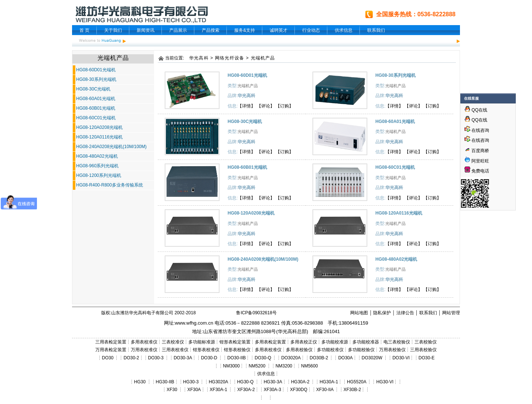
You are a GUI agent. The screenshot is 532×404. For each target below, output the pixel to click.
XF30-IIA (325, 390)
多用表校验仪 (299, 350)
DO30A (345, 358)
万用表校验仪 (392, 350)
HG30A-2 (300, 382)
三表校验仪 (426, 342)
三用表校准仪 (175, 350)
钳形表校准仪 (206, 350)
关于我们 (113, 30)
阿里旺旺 (480, 161)
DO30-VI (401, 358)
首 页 (84, 30)
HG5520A (357, 382)
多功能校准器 (366, 342)
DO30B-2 (319, 358)
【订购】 (284, 106)
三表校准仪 (173, 342)
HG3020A (219, 382)
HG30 (140, 382)
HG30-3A (273, 382)
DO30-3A (183, 358)
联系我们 (376, 30)
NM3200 (284, 366)
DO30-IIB (236, 358)
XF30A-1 (219, 390)
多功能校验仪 (361, 350)
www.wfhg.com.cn (194, 323)
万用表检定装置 (111, 350)
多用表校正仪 (304, 342)
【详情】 (246, 106)
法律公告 (405, 313)
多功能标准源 (202, 342)
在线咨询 (477, 130)
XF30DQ (299, 390)
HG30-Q (245, 382)
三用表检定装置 (111, 342)
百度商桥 (477, 151)
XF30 (172, 390)
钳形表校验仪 (237, 350)
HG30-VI (385, 382)
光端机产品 (263, 58)
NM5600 (309, 366)
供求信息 (344, 30)
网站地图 (359, 313)
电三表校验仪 (397, 342)
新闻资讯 (146, 30)
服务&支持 (245, 30)
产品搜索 (211, 30)
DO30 (108, 358)
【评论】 (266, 106)
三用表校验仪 (423, 350)
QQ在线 (476, 110)
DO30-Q (263, 358)
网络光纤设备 (230, 58)
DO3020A (291, 358)
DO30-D (209, 358)
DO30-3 (156, 358)
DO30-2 (132, 358)
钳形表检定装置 (235, 342)
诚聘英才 (279, 30)
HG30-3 (191, 382)
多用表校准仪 (144, 342)
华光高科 (199, 58)
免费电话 (477, 171)
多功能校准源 (335, 342)
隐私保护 (382, 313)
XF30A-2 (246, 390)
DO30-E (427, 358)
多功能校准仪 (330, 350)
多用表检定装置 (270, 342)
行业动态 (311, 30)
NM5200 (257, 366)
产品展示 (178, 30)
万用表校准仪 (144, 350)
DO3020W (372, 358)
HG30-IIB (165, 382)
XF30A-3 (272, 390)
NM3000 (231, 366)
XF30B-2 (352, 390)
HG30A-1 (329, 382)
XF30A (194, 390)
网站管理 (451, 313)
